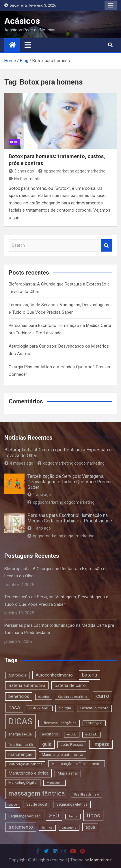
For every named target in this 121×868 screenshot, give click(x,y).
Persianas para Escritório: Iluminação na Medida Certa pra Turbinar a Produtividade (70, 518)
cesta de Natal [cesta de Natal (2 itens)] (39, 708)
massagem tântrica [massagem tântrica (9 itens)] (37, 793)
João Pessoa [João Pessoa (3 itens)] (72, 745)
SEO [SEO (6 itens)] (54, 816)
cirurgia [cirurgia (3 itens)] (65, 708)
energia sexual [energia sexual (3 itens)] (21, 734)
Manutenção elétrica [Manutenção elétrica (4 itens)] (28, 773)
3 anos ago (21, 171)
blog (14, 142)
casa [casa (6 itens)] (14, 707)
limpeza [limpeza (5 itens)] (101, 744)
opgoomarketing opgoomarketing (72, 171)
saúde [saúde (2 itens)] (13, 805)
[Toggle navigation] (28, 45)
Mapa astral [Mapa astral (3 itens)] (68, 773)
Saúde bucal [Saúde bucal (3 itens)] (37, 804)
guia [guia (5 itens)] (47, 744)
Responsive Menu (111, 5)
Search (107, 245)
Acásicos (22, 21)
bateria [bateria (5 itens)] (90, 675)
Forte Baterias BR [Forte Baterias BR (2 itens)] (21, 745)
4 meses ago (19, 463)
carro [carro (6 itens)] (103, 696)
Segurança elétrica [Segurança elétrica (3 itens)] (72, 804)
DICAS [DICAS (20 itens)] (20, 721)
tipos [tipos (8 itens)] (93, 815)
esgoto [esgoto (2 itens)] (72, 734)
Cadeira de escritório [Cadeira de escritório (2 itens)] (72, 697)
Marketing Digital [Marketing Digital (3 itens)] (23, 782)
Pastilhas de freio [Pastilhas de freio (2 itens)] (86, 795)
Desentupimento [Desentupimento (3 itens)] (94, 708)
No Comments (27, 179)
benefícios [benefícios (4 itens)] (19, 696)
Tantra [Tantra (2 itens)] (73, 816)
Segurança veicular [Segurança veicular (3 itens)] (24, 816)
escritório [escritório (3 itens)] (50, 734)
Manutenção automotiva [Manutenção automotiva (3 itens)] (63, 755)
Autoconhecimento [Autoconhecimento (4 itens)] (54, 675)
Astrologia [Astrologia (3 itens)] (17, 675)
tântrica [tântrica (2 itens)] (47, 828)
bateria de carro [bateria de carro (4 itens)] (70, 685)
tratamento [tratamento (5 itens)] (21, 827)
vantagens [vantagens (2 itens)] (69, 828)
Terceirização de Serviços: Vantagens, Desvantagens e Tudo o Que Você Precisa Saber (70, 482)
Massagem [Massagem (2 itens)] (54, 783)
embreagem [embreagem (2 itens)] (94, 723)
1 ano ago (39, 495)
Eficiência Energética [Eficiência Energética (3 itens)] (59, 723)
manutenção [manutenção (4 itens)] (21, 754)
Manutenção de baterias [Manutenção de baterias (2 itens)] (25, 764)
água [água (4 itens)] (90, 827)
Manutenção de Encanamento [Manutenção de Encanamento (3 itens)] (77, 764)
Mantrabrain (101, 860)
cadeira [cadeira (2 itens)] (44, 697)
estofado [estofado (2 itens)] (91, 734)
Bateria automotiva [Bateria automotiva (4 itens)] (27, 685)
